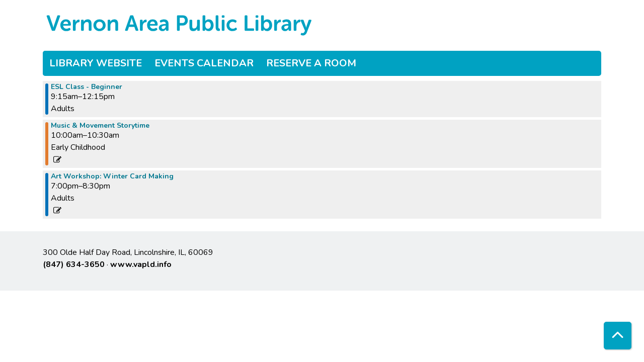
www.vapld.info (141, 264)
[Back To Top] (618, 336)
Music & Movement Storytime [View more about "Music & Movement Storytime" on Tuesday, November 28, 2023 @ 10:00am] (100, 126)
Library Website (96, 63)
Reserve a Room (311, 63)
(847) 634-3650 (74, 264)
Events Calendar (204, 63)
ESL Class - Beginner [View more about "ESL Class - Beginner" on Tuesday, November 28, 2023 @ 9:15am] (87, 87)
